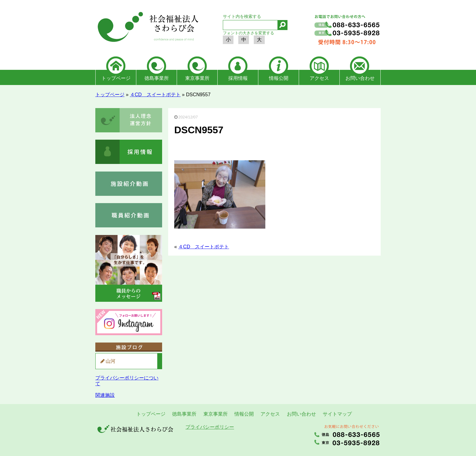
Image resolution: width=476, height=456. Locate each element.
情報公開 (279, 78)
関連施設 (105, 395)
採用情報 (238, 78)
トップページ (116, 78)
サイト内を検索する (242, 16)
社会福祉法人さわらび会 (147, 28)
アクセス (319, 78)
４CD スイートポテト (155, 95)
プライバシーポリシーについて (127, 381)
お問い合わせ (360, 78)
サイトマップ (337, 414)
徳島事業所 (157, 78)
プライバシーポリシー (210, 427)
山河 (110, 361)
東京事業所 (197, 78)
